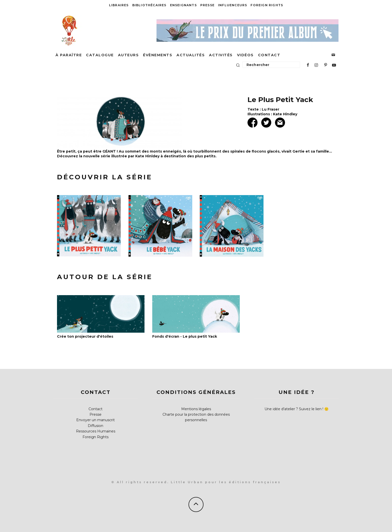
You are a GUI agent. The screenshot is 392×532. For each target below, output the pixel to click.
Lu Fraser (270, 109)
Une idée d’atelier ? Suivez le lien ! (294, 409)
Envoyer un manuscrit (95, 420)
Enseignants (183, 5)
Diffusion (95, 426)
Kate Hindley (285, 114)
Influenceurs (232, 5)
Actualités (191, 55)
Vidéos (245, 55)
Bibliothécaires (149, 5)
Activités (221, 55)
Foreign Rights (267, 5)
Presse (207, 5)
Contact (269, 55)
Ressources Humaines (96, 431)
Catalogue (100, 55)
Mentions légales (196, 409)
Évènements (158, 55)
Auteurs (128, 55)
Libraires (119, 5)
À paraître (69, 55)
